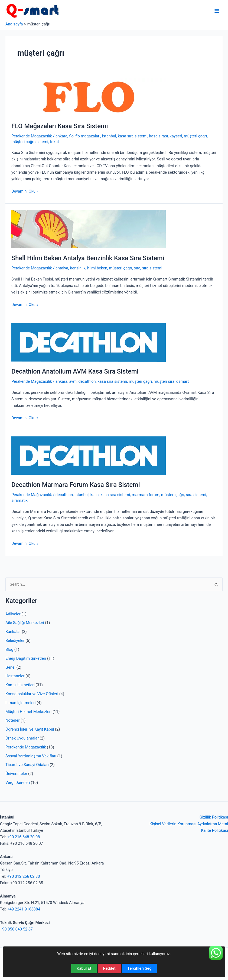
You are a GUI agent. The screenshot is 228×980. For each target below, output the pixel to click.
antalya (62, 268)
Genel (10, 667)
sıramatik (19, 500)
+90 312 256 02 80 (23, 876)
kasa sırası (159, 136)
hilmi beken (97, 268)
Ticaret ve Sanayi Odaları (27, 765)
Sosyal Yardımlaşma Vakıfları (31, 756)
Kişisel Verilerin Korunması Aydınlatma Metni (189, 824)
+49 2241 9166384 (24, 909)
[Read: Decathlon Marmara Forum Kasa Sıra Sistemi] (89, 456)
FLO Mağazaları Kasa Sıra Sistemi (60, 126)
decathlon (87, 381)
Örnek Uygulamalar (22, 738)
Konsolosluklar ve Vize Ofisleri (32, 694)
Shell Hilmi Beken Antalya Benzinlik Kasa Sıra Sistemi (88, 258)
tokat (55, 142)
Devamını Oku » (25, 191)
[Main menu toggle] (217, 11)
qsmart (183, 381)
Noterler (12, 720)
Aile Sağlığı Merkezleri (25, 623)
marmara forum (146, 495)
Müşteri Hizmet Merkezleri (28, 712)
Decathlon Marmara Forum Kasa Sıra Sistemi (76, 485)
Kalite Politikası (214, 830)
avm (73, 381)
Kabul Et (84, 968)
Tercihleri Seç (139, 968)
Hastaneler (15, 676)
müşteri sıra (164, 381)
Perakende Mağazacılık (26, 747)
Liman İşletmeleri (21, 703)
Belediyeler (15, 641)
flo (71, 136)
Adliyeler (13, 614)
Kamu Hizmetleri (20, 685)
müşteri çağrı (195, 136)
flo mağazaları (88, 136)
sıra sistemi (152, 268)
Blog (9, 649)
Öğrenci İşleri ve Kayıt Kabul (30, 729)
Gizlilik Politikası (214, 817)
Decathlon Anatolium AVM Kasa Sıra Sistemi (75, 371)
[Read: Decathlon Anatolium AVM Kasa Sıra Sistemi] (89, 342)
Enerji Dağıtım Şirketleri (26, 658)
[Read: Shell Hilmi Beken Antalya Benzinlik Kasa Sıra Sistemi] (89, 229)
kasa (95, 495)
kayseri (176, 136)
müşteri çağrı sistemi (30, 142)
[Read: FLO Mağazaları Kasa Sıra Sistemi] (89, 97)
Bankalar (13, 632)
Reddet (109, 968)
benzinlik (78, 268)
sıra (137, 268)
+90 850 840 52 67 (16, 929)
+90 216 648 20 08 (23, 837)
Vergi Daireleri (18, 783)
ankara (61, 136)
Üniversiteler (16, 774)
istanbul (109, 136)
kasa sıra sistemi (133, 136)
